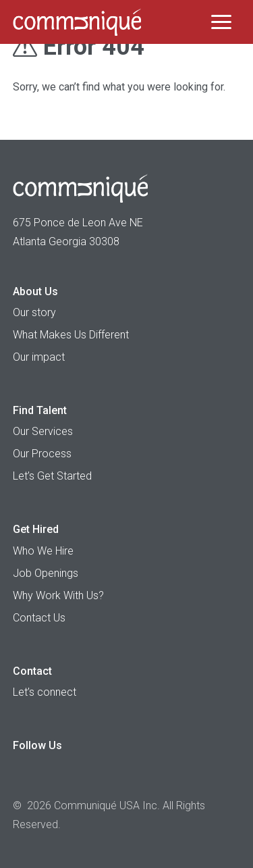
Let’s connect (45, 692)
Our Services (43, 431)
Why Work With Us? (58, 595)
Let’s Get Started (52, 476)
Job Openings (46, 573)
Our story (34, 312)
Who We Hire (43, 551)
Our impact (39, 357)
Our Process (42, 454)
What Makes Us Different (71, 335)
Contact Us (39, 618)
